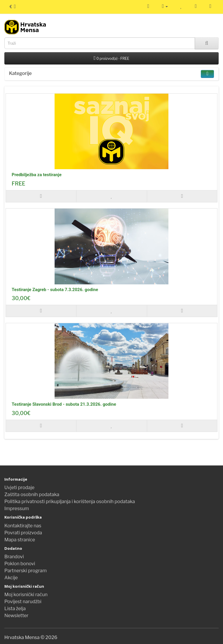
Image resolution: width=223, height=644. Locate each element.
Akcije (11, 578)
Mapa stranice (20, 540)
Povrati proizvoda (23, 533)
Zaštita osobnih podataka (32, 495)
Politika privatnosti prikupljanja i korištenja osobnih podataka (70, 502)
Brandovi (14, 557)
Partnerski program (26, 571)
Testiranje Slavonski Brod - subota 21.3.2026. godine (64, 404)
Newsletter (16, 616)
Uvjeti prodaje (19, 488)
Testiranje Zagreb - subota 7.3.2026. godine (55, 290)
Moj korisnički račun (26, 595)
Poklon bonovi (20, 564)
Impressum (17, 509)
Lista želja (15, 609)
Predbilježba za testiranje (37, 175)
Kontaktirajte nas (23, 526)
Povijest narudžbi (23, 602)
